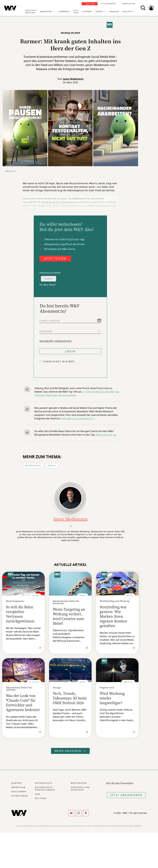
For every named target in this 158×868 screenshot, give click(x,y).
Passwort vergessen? (56, 341)
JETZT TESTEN (55, 259)
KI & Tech (76, 11)
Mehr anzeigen (70, 751)
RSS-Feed (41, 798)
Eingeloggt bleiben (59, 361)
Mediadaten (79, 783)
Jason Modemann (73, 79)
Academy (87, 11)
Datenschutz (44, 783)
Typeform (49, 279)
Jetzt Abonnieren (126, 795)
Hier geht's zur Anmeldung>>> (78, 418)
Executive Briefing (31, 11)
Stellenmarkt (109, 4)
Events (99, 11)
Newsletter (129, 4)
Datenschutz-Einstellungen (45, 789)
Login (70, 351)
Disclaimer (19, 792)
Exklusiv (128, 11)
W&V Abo (90, 4)
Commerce (64, 11)
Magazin (114, 11)
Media (52, 465)
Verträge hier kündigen (80, 789)
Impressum (18, 787)
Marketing (46, 11)
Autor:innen (20, 796)
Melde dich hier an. (106, 435)
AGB (38, 794)
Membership (33, 465)
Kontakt (17, 783)
